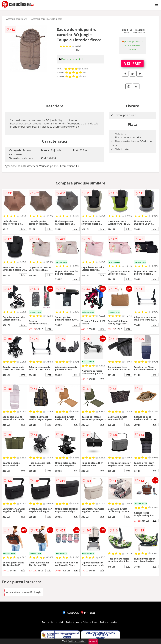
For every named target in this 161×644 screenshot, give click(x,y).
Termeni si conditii (53, 622)
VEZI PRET (133, 63)
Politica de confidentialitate (82, 622)
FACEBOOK (71, 613)
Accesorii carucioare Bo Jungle (47, 19)
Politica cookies (109, 622)
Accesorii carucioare (17, 19)
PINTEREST (89, 613)
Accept (93, 641)
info (23, 229)
